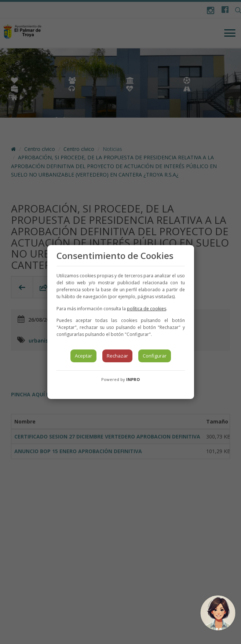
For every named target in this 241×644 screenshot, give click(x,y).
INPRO (133, 379)
